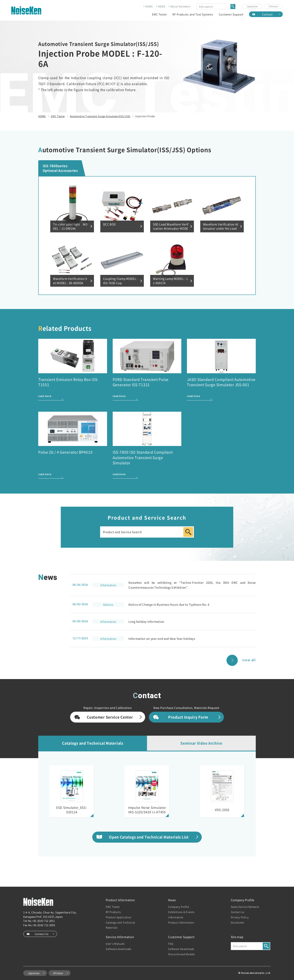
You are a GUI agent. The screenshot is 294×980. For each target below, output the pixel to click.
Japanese (252, 6)
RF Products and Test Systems (193, 14)
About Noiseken (180, 6)
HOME (149, 6)
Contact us (238, 912)
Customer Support (231, 14)
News (172, 900)
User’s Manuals (115, 944)
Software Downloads (181, 949)
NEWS (162, 6)
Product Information (120, 900)
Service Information (120, 937)
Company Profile (179, 907)
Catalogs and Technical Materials (93, 743)
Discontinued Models (181, 954)
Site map (237, 937)
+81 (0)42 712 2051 (44, 921)
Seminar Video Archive (201, 743)
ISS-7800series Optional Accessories (60, 168)
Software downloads (119, 949)
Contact (267, 14)
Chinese (273, 6)
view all (249, 660)
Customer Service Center (110, 717)
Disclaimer (238, 922)
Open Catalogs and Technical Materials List (149, 837)
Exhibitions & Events (181, 912)
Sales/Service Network (245, 907)
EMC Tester (159, 14)
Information (176, 917)
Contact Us (42, 934)
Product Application (118, 917)
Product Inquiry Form (188, 717)
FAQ (171, 944)
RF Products (113, 912)
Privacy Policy (240, 917)
